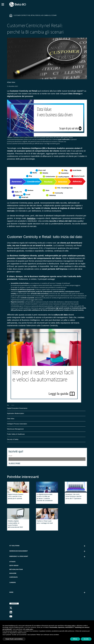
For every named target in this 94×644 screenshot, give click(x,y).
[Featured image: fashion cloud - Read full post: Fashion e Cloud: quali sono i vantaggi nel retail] (47, 514)
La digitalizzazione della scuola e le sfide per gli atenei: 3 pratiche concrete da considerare (45, 498)
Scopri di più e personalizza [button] (14, 639)
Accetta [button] (86, 639)
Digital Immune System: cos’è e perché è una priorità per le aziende (16, 497)
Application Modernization (16, 414)
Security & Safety (13, 440)
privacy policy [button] (71, 626)
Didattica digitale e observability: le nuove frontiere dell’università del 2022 (15, 525)
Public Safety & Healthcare (16, 435)
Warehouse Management (15, 429)
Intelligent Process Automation (17, 424)
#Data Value (11, 82)
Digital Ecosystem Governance (17, 409)
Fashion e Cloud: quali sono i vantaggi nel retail (45, 522)
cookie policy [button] (29, 629)
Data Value (11, 419)
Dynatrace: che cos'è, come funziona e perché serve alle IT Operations (73, 497)
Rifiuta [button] (75, 639)
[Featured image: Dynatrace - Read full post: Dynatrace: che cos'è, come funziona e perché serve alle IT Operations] (76, 488)
